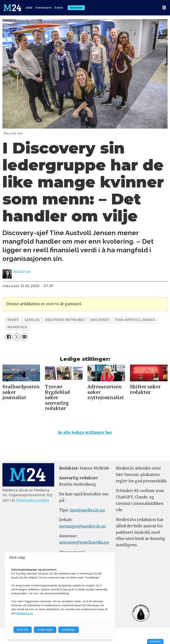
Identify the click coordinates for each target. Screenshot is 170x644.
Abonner (76, 8)
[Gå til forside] (12, 8)
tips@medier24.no (87, 510)
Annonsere (44, 8)
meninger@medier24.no (83, 526)
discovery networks (65, 320)
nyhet (13, 320)
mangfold (17, 327)
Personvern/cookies (33, 500)
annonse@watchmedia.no (84, 542)
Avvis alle (23, 630)
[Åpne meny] (164, 8)
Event (59, 8)
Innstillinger (155, 641)
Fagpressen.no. (24, 613)
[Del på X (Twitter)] (16, 337)
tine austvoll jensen (135, 320)
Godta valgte (45, 630)
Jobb (29, 8)
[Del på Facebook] (9, 337)
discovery (100, 320)
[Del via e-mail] (24, 337)
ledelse (32, 320)
